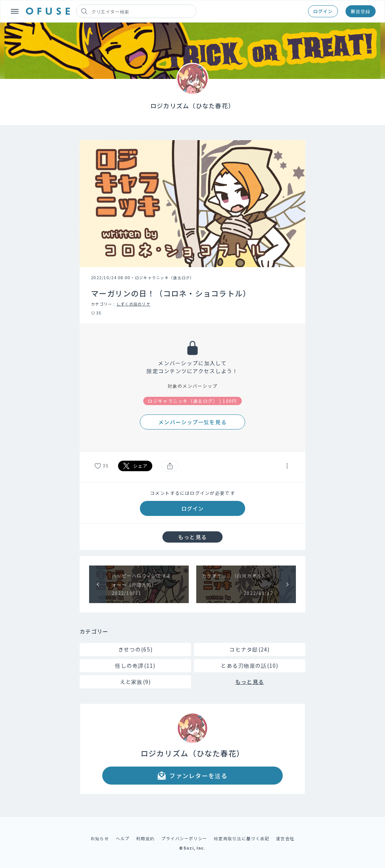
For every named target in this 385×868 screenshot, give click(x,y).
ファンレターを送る (192, 776)
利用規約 (145, 838)
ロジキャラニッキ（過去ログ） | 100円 (192, 401)
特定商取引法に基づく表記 (242, 838)
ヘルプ (123, 838)
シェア (135, 466)
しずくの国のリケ (133, 304)
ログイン (323, 11)
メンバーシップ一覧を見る (192, 422)
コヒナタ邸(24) (250, 649)
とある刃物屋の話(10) (249, 665)
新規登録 (361, 11)
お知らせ (100, 838)
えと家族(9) (136, 682)
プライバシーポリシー (184, 838)
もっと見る (192, 537)
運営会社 (285, 838)
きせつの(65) (135, 649)
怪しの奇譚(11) (135, 665)
